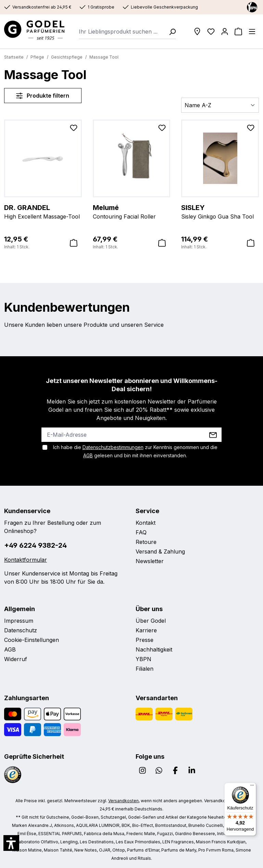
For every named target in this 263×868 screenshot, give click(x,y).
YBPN (143, 659)
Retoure (146, 542)
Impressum (19, 621)
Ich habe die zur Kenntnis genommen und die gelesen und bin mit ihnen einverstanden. (135, 451)
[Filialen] (197, 32)
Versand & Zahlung (160, 551)
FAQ (141, 532)
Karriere (146, 630)
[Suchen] (170, 32)
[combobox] (122, 32)
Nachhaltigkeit (154, 649)
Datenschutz (21, 630)
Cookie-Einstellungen (32, 640)
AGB (88, 455)
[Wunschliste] (211, 32)
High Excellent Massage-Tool (43, 211)
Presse (145, 640)
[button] (11, 843)
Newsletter (150, 561)
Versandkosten (123, 801)
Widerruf (16, 659)
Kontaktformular (26, 560)
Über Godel (151, 621)
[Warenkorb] (238, 32)
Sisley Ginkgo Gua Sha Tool (220, 211)
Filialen (145, 669)
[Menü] (252, 32)
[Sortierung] (220, 105)
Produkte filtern (43, 96)
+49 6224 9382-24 (35, 545)
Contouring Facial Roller (132, 211)
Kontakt (146, 523)
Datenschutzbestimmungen (113, 447)
